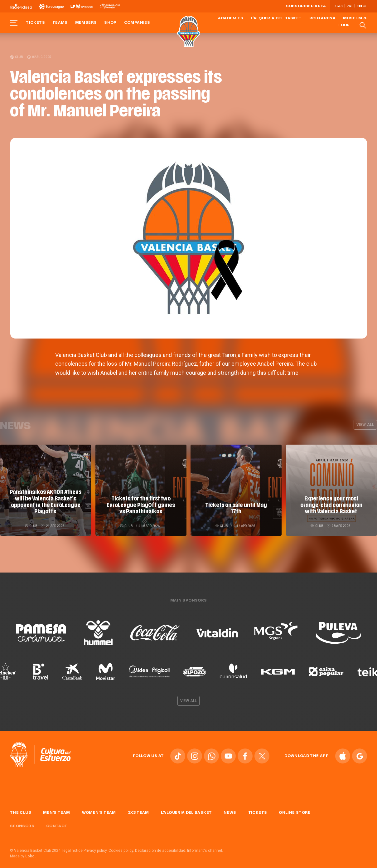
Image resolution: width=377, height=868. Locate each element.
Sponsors (22, 824)
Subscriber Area (306, 6)
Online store (295, 811)
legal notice (72, 848)
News (230, 811)
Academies (231, 18)
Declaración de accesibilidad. (161, 848)
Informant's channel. (205, 848)
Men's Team (57, 811)
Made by (23, 854)
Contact (57, 824)
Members (86, 23)
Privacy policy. (96, 848)
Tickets (35, 23)
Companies (137, 23)
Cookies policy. (121, 848)
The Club (21, 811)
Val (350, 6)
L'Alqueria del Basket (276, 18)
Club (17, 57)
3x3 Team (138, 811)
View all (365, 425)
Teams (60, 23)
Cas (339, 6)
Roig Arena (323, 18)
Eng (361, 6)
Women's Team (99, 811)
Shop (110, 23)
